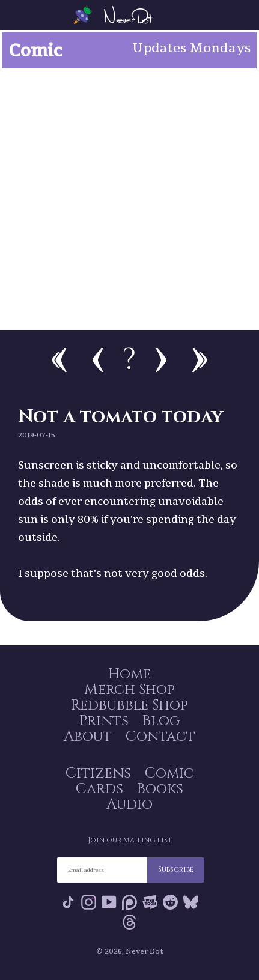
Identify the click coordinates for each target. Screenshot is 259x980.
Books (160, 789)
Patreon (129, 902)
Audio (129, 805)
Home (129, 674)
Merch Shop (129, 690)
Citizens (98, 773)
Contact (160, 737)
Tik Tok (68, 902)
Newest (200, 360)
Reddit (170, 902)
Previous (98, 360)
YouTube (109, 902)
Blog (161, 721)
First (59, 360)
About (88, 737)
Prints (104, 721)
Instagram (89, 902)
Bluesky (191, 902)
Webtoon (150, 902)
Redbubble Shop (129, 705)
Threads (129, 922)
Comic (169, 773)
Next (161, 360)
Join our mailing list (130, 840)
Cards (99, 789)
